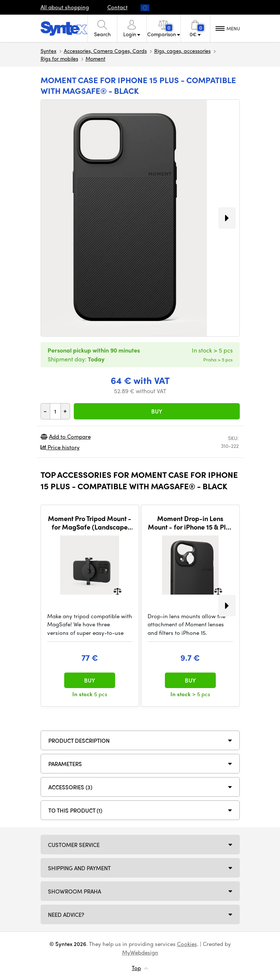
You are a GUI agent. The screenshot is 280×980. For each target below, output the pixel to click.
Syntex (49, 51)
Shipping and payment (79, 868)
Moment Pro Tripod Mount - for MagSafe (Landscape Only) (90, 523)
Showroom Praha (75, 891)
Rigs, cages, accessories (182, 51)
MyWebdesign (140, 952)
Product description (79, 741)
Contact (117, 7)
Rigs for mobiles (59, 58)
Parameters (65, 764)
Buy (157, 411)
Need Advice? (66, 915)
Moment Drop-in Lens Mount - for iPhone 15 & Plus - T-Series (190, 523)
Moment (96, 58)
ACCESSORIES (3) (70, 787)
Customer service (74, 845)
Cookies (187, 944)
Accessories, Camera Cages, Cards (105, 51)
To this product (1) (75, 810)
